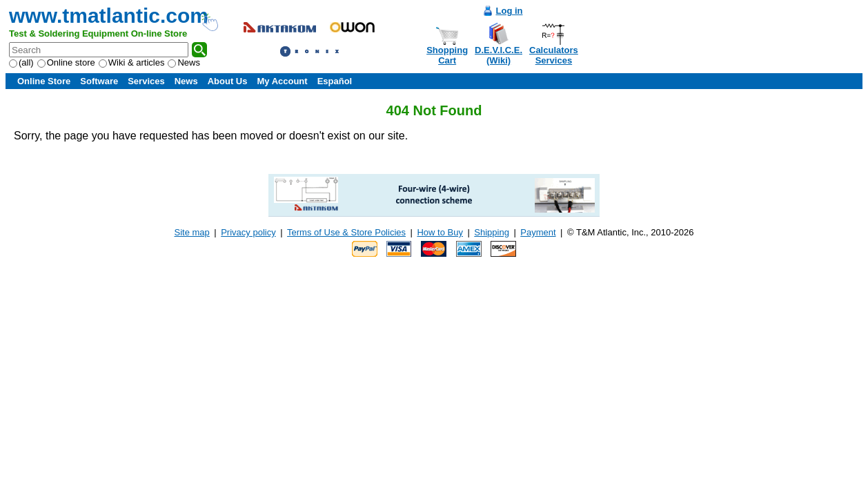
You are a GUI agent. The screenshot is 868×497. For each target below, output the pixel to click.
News (184, 62)
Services (146, 81)
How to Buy (440, 232)
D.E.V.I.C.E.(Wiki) (499, 55)
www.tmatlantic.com (109, 16)
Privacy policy (248, 232)
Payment (538, 232)
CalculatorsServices (554, 55)
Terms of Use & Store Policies (346, 232)
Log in (510, 11)
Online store (66, 62)
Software (99, 81)
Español (335, 81)
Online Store (44, 81)
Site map (192, 232)
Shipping (492, 232)
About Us (228, 81)
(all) (21, 62)
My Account (282, 81)
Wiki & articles (132, 62)
